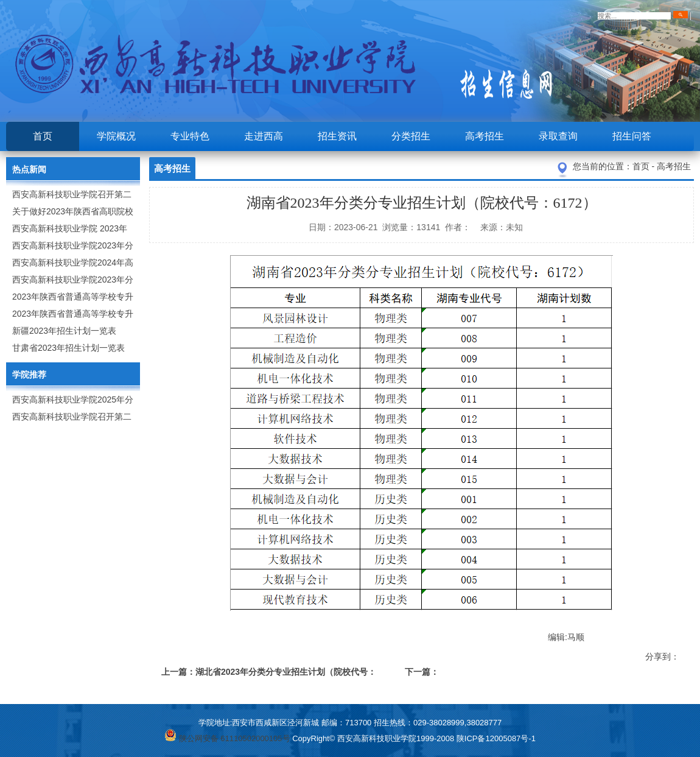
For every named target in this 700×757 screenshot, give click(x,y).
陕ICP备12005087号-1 (496, 738)
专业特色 (190, 136)
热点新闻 (29, 169)
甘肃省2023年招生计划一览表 (68, 348)
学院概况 (116, 136)
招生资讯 (337, 136)
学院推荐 (29, 375)
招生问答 (632, 136)
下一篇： (422, 672)
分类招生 (411, 136)
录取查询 (558, 136)
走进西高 (264, 136)
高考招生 (485, 136)
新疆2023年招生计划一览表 (64, 331)
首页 (43, 136)
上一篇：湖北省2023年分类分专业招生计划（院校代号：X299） (269, 674)
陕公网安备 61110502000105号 (227, 738)
